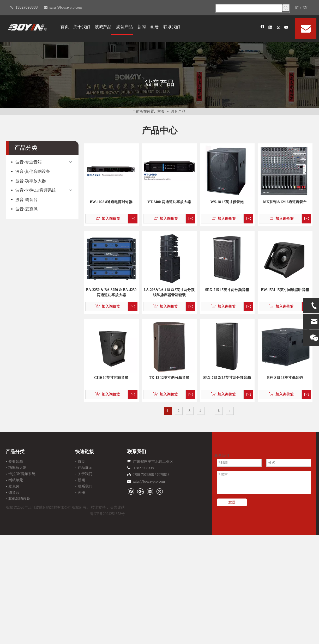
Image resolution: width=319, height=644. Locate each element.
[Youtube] (286, 28)
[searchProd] (249, 8)
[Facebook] (263, 28)
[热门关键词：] (286, 8)
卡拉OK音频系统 (22, 474)
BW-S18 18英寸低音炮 (285, 378)
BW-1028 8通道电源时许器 (111, 202)
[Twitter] (278, 28)
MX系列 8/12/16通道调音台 (285, 202)
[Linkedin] (270, 28)
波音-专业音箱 (29, 162)
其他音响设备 (19, 499)
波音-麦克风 (26, 209)
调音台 (14, 493)
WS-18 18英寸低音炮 (227, 202)
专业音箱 (16, 462)
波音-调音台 (26, 200)
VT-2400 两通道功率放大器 (169, 202)
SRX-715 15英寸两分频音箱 (227, 290)
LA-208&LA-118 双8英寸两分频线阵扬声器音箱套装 (169, 292)
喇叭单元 (16, 480)
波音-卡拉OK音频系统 (36, 190)
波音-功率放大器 (31, 181)
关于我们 (85, 474)
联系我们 (85, 486)
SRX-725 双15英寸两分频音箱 (227, 378)
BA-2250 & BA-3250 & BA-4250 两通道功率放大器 (111, 292)
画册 (81, 493)
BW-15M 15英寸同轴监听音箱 (285, 290)
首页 (81, 462)
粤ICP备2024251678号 (107, 514)
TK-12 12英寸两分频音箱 (169, 378)
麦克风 (14, 486)
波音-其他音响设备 (33, 171)
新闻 (81, 480)
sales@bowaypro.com (66, 7)
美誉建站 (117, 508)
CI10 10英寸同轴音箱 (111, 378)
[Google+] (140, 491)
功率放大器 (17, 468)
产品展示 (85, 468)
